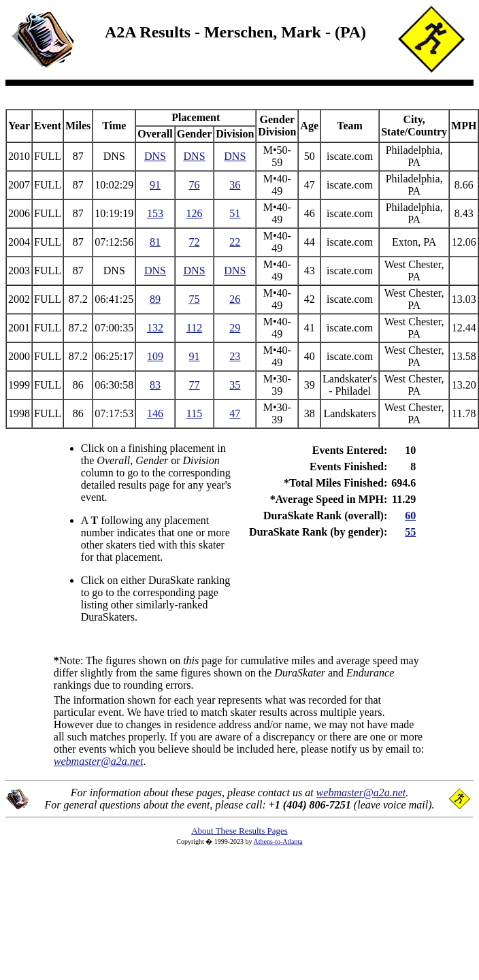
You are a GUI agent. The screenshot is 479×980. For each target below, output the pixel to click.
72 (195, 242)
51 (235, 213)
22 (235, 242)
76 (195, 185)
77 (195, 385)
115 (194, 413)
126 (195, 213)
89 (155, 299)
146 (155, 413)
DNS (155, 156)
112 (194, 328)
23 (235, 356)
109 (155, 356)
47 (235, 413)
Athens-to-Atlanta (278, 842)
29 (235, 328)
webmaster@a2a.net (361, 793)
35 (235, 385)
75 (195, 299)
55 (410, 532)
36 (235, 185)
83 (155, 385)
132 (155, 328)
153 (155, 213)
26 (235, 299)
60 (410, 516)
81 (155, 242)
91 (155, 185)
